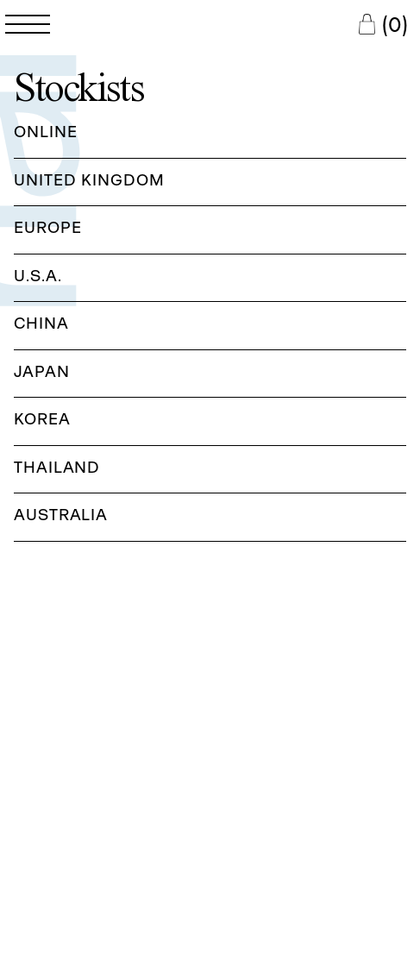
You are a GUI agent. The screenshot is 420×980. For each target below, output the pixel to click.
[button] (210, 135)
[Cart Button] (382, 24)
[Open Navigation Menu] (28, 24)
